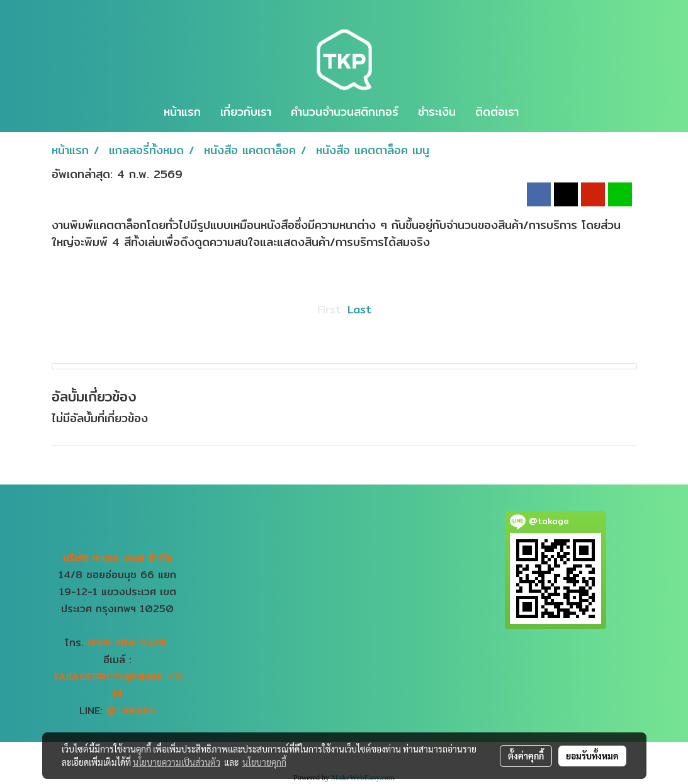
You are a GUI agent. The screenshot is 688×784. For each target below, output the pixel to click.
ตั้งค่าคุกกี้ (526, 756)
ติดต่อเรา (497, 112)
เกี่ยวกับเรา (246, 112)
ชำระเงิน (437, 112)
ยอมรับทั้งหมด (592, 756)
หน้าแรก (182, 112)
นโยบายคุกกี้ (264, 762)
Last (359, 309)
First (329, 309)
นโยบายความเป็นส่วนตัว (177, 762)
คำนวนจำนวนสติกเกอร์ (345, 112)
